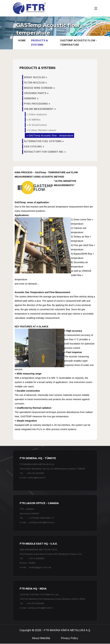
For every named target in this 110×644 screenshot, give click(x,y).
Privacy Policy (69, 638)
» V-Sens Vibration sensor (41, 130)
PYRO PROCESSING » (37, 104)
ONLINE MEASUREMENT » (40, 109)
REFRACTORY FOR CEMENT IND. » (45, 152)
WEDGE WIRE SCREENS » (39, 88)
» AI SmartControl (37, 125)
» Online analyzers (37, 114)
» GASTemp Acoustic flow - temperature (50, 135)
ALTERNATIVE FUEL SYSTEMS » (44, 141)
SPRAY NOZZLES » (35, 77)
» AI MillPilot (33, 120)
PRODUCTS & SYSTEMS (39, 43)
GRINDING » (31, 98)
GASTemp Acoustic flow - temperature (78, 43)
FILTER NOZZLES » (35, 83)
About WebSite (41, 638)
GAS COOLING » (34, 146)
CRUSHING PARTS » (36, 93)
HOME (22, 40)
